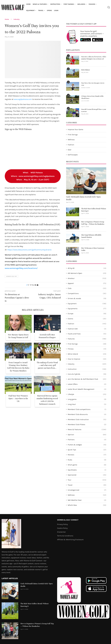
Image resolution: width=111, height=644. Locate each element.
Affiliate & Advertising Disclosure (70, 540)
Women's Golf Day (11, 276)
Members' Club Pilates (87, 425)
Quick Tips (87, 450)
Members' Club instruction (87, 420)
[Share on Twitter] (33, 285)
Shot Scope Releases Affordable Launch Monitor (91, 236)
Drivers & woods (87, 298)
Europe (87, 314)
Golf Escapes (73, 155)
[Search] (109, 7)
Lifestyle (87, 394)
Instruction (55, 4)
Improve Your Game (75, 129)
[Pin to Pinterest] (35, 285)
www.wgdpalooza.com (23, 99)
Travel (41, 10)
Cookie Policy (62, 528)
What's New (87, 505)
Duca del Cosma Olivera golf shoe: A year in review (94, 110)
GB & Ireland (87, 354)
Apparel (87, 283)
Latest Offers (87, 384)
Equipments (87, 309)
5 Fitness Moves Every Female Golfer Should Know (92, 97)
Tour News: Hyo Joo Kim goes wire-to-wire (93, 84)
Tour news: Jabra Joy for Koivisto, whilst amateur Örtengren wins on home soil (94, 58)
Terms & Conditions (65, 536)
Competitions (87, 293)
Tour (87, 480)
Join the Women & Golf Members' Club (87, 379)
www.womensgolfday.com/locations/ (21, 268)
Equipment (30, 10)
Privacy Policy (62, 524)
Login (56, 10)
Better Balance (86, 70)
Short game (87, 465)
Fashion (92, 4)
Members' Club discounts (87, 414)
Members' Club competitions (87, 409)
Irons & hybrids (87, 374)
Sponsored (87, 475)
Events (87, 319)
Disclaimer (61, 532)
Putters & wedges (87, 445)
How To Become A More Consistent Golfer (93, 249)
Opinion (87, 435)
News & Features (40, 4)
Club (87, 288)
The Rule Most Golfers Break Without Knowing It (94, 210)
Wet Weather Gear (87, 500)
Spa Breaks (87, 470)
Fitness (87, 349)
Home (28, 4)
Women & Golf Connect (68, 520)
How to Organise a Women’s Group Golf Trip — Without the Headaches (93, 223)
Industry (17, 19)
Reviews (87, 455)
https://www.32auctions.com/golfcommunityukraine (29, 250)
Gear (70, 150)
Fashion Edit (87, 329)
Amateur (87, 278)
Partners (87, 440)
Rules (87, 460)
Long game (87, 399)
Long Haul (87, 404)
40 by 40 (87, 268)
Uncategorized (87, 490)
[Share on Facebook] (31, 285)
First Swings (69, 4)
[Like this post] (29, 285)
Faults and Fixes (87, 334)
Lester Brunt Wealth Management (87, 389)
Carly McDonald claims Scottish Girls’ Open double (83, 198)
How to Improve (87, 359)
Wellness (81, 4)
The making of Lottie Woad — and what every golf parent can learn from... (47, 365)
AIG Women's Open (87, 273)
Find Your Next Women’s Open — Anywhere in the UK (18, 398)
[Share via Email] (38, 285)
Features (87, 339)
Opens (49, 10)
